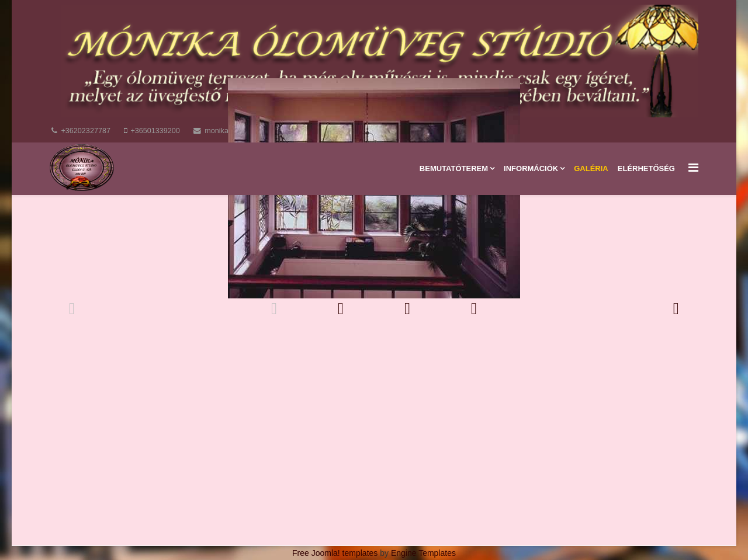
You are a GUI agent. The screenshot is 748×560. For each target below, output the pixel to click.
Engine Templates (423, 553)
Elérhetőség (646, 168)
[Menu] (693, 168)
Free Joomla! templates (335, 553)
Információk (531, 168)
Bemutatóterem (454, 168)
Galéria (591, 168)
